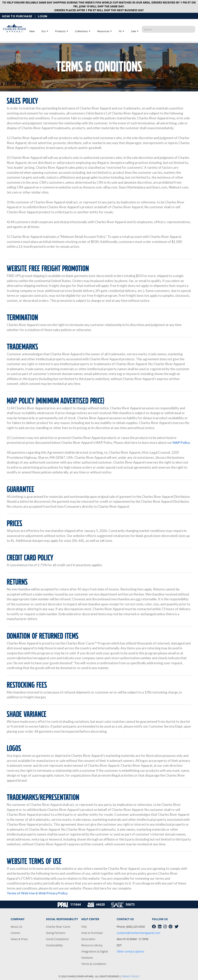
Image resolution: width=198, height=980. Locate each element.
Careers (15, 933)
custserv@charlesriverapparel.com (138, 933)
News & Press (19, 939)
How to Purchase (92, 933)
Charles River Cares (58, 927)
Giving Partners (56, 933)
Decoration (88, 939)
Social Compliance (57, 939)
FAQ (84, 927)
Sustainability (54, 945)
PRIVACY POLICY (131, 976)
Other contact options (130, 951)
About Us (16, 927)
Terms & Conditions (94, 964)
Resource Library (92, 945)
